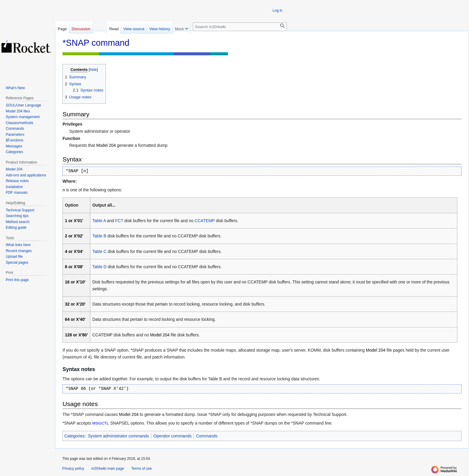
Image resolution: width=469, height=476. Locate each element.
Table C (99, 251)
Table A (99, 221)
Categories (74, 436)
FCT (119, 221)
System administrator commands (118, 436)
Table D (99, 267)
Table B (99, 236)
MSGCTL (100, 423)
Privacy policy (73, 469)
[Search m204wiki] (240, 27)
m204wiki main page (108, 469)
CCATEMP (205, 221)
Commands (207, 436)
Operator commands (173, 436)
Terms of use (142, 469)
